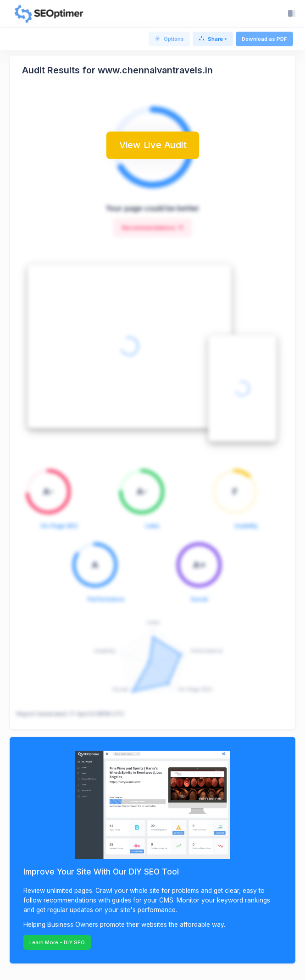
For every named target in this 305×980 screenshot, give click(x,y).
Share (211, 39)
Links (152, 526)
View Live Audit (153, 145)
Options (169, 39)
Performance (106, 599)
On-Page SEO (59, 526)
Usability (246, 526)
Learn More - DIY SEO (57, 942)
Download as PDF (264, 39)
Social (199, 599)
